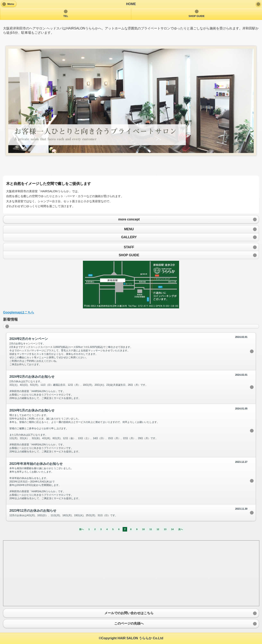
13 (165, 529)
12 (158, 529)
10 (143, 529)
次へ (181, 529)
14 (172, 529)
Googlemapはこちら (19, 312)
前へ (81, 529)
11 (151, 529)
